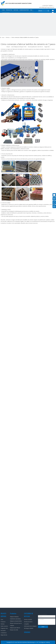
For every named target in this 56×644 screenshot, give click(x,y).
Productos (3, 622)
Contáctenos (4, 633)
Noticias (3, 624)
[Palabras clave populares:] (48, 11)
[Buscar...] (43, 11)
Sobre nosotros (4, 626)
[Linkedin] (45, 3)
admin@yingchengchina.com (47, 7)
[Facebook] (42, 3)
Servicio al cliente (28, 619)
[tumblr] (53, 3)
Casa (2, 619)
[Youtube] (50, 3)
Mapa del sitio (4, 635)
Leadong (48, 642)
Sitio (49, 47)
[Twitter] (48, 3)
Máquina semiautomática (16, 621)
